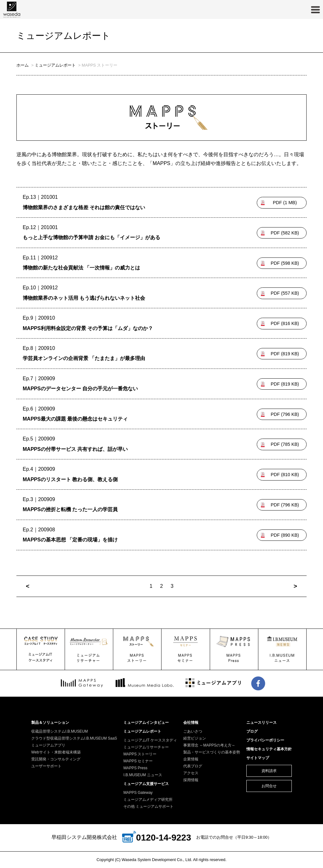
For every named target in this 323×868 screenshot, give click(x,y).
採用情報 (191, 780)
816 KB (285, 323)
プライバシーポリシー (265, 740)
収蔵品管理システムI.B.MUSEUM (59, 731)
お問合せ (269, 786)
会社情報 (191, 723)
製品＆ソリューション (50, 723)
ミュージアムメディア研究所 (148, 800)
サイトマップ (258, 758)
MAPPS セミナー (138, 761)
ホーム (23, 65)
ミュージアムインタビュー (146, 723)
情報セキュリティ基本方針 (269, 749)
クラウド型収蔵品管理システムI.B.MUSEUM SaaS (74, 738)
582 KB (285, 233)
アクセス (191, 773)
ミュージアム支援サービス (146, 784)
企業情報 (191, 759)
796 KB (285, 414)
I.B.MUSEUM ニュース (143, 775)
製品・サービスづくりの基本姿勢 (212, 752)
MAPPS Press (135, 768)
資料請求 (269, 771)
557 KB (285, 293)
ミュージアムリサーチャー (146, 747)
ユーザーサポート (46, 766)
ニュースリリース (261, 723)
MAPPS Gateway (138, 793)
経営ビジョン (195, 738)
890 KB (285, 535)
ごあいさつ (193, 731)
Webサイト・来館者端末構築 (56, 752)
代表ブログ (193, 766)
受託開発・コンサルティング (56, 759)
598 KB (285, 263)
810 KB (285, 475)
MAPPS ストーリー (140, 754)
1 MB (285, 203)
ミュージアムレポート (55, 65)
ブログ (252, 731)
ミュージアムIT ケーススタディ (150, 740)
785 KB (285, 444)
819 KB (285, 354)
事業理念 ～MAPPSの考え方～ (209, 745)
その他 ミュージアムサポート (148, 806)
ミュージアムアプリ (48, 745)
